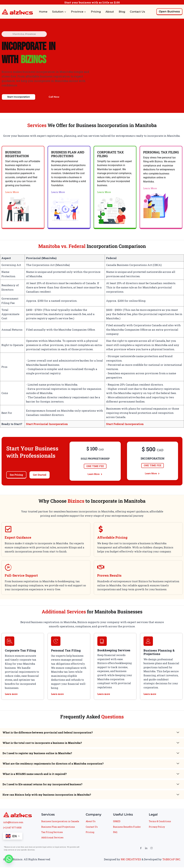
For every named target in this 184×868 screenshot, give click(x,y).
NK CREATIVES (131, 860)
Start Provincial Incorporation (47, 425)
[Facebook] (140, 850)
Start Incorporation (19, 97)
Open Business (169, 11)
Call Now (54, 97)
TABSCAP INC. (172, 860)
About (110, 12)
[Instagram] (150, 850)
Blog (122, 12)
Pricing (96, 12)
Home (43, 12)
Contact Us (137, 12)
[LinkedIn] (145, 850)
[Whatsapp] (9, 860)
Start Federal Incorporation (125, 425)
